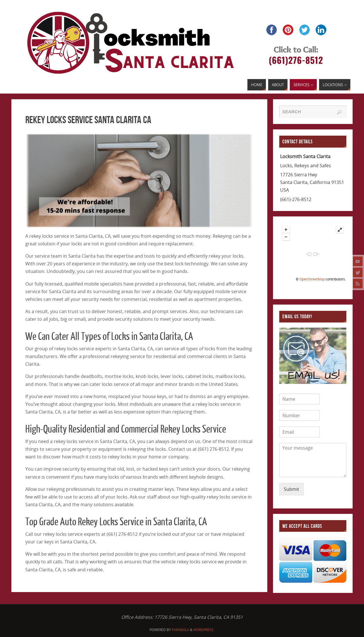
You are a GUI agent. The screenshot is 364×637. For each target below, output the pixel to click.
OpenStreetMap (312, 279)
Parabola (180, 630)
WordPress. (204, 630)
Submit (291, 489)
